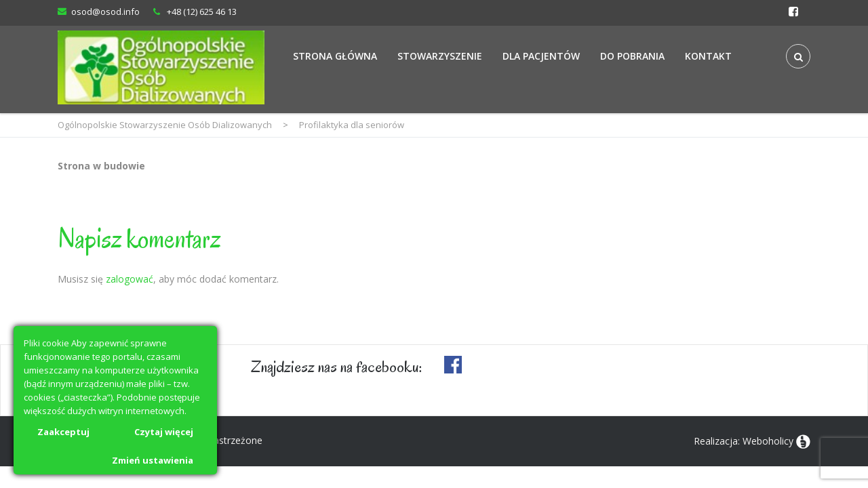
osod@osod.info (105, 12)
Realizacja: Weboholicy (744, 441)
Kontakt (708, 56)
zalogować (130, 279)
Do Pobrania (632, 56)
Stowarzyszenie (440, 56)
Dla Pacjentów (541, 56)
